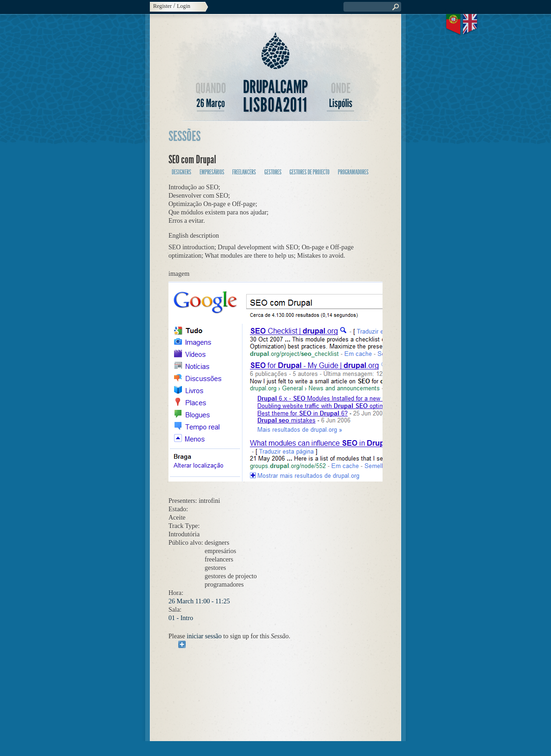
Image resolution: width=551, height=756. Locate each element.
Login (184, 6)
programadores (353, 172)
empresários (212, 172)
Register (162, 6)
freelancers (244, 172)
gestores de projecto (309, 172)
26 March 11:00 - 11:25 (199, 601)
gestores (273, 172)
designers (181, 172)
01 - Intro (181, 618)
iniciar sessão (204, 636)
